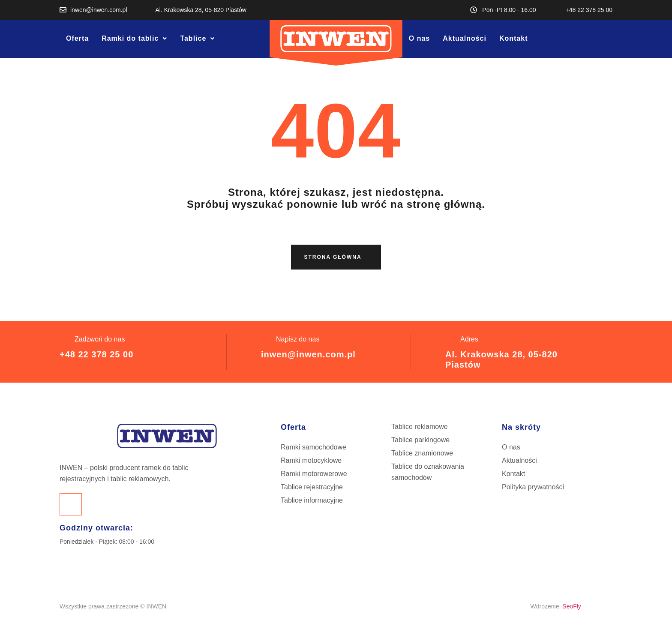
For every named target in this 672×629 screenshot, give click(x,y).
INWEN (157, 606)
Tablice (197, 38)
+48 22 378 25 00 (96, 354)
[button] (134, 39)
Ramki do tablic (134, 38)
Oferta (77, 38)
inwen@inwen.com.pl (308, 354)
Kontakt (514, 38)
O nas (419, 38)
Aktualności (465, 38)
